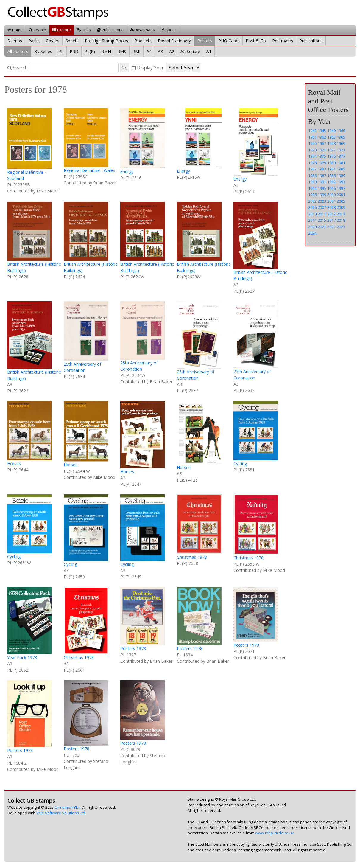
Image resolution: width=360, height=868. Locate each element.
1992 (331, 182)
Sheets (72, 41)
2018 (341, 220)
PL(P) (90, 51)
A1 (209, 51)
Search (38, 30)
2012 (331, 214)
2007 (322, 207)
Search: (18, 68)
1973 (341, 150)
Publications (110, 30)
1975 (322, 156)
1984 (331, 169)
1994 (312, 188)
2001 (341, 195)
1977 (341, 156)
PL (61, 51)
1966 (312, 143)
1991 (322, 182)
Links (84, 30)
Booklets (143, 41)
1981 (341, 163)
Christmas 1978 (192, 557)
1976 (331, 156)
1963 (331, 137)
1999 (322, 195)
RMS (122, 51)
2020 (312, 227)
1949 (331, 131)
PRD (74, 51)
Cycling (240, 463)
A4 (149, 51)
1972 (331, 150)
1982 (312, 169)
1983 (322, 169)
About (169, 30)
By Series (43, 51)
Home (15, 30)
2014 (312, 220)
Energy (127, 171)
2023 (341, 227)
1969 (341, 143)
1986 (312, 176)
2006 (312, 207)
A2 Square (190, 51)
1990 (312, 182)
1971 (322, 150)
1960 (341, 131)
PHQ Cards (229, 41)
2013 (341, 214)
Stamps (15, 41)
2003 (322, 201)
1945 (322, 131)
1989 (341, 176)
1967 (322, 143)
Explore (62, 30)
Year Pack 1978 (22, 657)
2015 (322, 220)
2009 (341, 207)
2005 (341, 201)
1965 (341, 137)
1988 (331, 176)
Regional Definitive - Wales (89, 170)
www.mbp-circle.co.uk (274, 833)
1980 (331, 163)
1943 (312, 131)
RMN (106, 51)
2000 (331, 195)
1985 (341, 169)
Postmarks (283, 41)
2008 (331, 207)
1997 (341, 188)
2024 (312, 233)
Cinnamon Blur (68, 807)
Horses (14, 463)
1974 (312, 156)
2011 (322, 214)
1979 (322, 163)
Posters (205, 41)
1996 (331, 188)
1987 (322, 176)
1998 (312, 195)
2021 (322, 227)
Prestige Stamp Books (106, 41)
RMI (136, 51)
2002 (312, 201)
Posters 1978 (133, 649)
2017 (331, 220)
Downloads (142, 30)
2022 (331, 227)
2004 (331, 201)
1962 (322, 137)
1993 (341, 182)
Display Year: (148, 68)
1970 (312, 150)
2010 (312, 214)
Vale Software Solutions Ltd (61, 813)
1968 (331, 143)
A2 (172, 51)
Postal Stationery (174, 41)
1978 (312, 163)
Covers (53, 41)
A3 (160, 51)
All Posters (18, 51)
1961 (312, 137)
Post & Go (256, 41)
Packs (34, 41)
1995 (322, 188)
